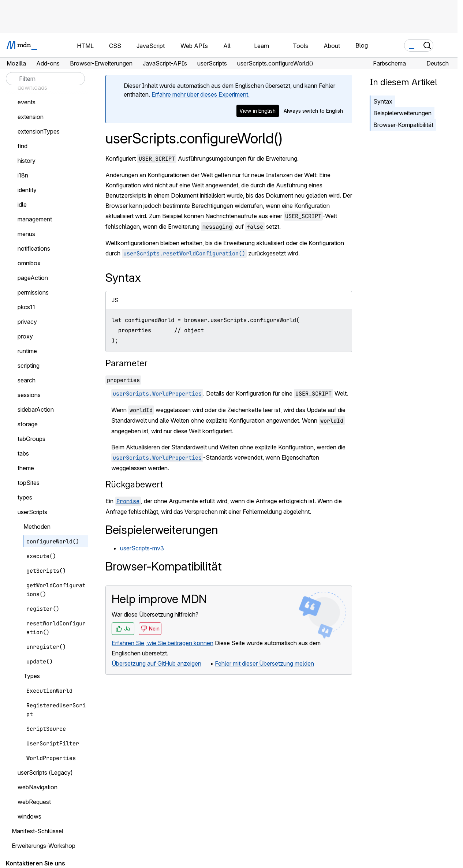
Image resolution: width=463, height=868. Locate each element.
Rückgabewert (134, 484)
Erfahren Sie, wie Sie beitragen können (163, 643)
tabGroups (31, 439)
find (23, 146)
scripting (29, 366)
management (35, 219)
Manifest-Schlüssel (38, 831)
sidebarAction (36, 409)
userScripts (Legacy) (45, 772)
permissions (33, 292)
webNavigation (38, 787)
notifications (34, 248)
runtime (27, 351)
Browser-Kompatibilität (403, 125)
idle (22, 205)
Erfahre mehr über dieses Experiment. (201, 94)
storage (28, 424)
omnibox (29, 263)
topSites (29, 483)
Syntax (383, 101)
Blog (362, 45)
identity (27, 190)
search (27, 380)
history (27, 161)
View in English (257, 111)
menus (26, 234)
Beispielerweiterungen (402, 113)
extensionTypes (39, 131)
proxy (25, 336)
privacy (27, 322)
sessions (29, 395)
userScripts (32, 512)
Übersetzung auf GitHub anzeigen (156, 663)
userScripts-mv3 (142, 548)
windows (29, 816)
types (25, 497)
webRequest (34, 802)
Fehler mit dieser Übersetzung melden (264, 663)
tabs (23, 453)
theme (26, 468)
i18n (23, 175)
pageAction (33, 278)
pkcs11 (26, 307)
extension (31, 117)
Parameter (126, 363)
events (27, 102)
